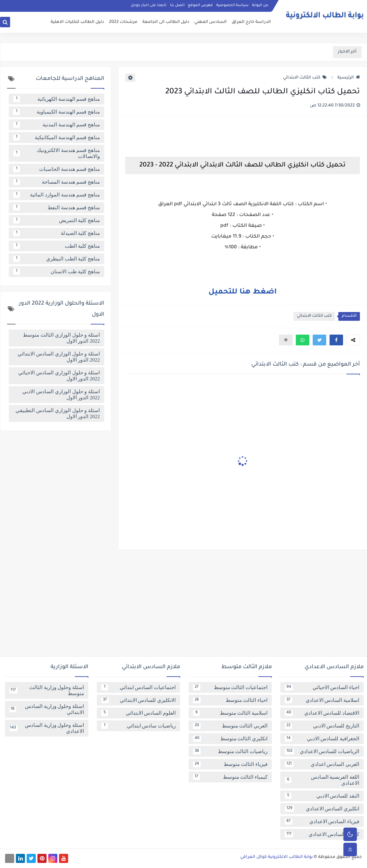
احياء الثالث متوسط (230, 700)
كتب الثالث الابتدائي (305, 78)
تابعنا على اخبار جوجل (149, 5)
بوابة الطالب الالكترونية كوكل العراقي (276, 857)
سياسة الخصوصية (232, 5)
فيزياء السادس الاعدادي (322, 821)
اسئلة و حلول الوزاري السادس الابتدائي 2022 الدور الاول (59, 357)
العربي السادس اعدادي (322, 764)
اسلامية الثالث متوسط (230, 713)
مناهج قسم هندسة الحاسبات (57, 169)
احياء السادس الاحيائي (322, 687)
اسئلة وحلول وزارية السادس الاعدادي (47, 728)
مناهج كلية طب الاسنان (57, 272)
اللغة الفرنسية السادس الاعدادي (322, 780)
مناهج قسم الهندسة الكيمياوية (57, 112)
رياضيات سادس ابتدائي (138, 726)
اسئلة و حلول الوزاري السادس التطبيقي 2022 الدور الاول (58, 413)
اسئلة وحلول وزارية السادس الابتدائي (47, 709)
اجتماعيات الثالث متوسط (230, 687)
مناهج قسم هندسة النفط (57, 208)
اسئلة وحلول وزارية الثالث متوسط (47, 690)
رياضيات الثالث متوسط (230, 751)
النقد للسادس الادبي (322, 796)
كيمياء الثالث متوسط (230, 777)
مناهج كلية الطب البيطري (57, 259)
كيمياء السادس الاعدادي (322, 834)
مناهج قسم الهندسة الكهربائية (57, 99)
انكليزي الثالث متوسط (230, 739)
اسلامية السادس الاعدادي (322, 700)
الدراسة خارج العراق (251, 22)
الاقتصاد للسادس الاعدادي (322, 713)
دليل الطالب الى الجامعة (166, 22)
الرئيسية (349, 78)
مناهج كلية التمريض (57, 220)
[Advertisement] (183, 606)
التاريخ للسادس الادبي (322, 726)
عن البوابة (260, 5)
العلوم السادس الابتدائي (138, 713)
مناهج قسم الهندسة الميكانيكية (57, 137)
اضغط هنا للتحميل (243, 292)
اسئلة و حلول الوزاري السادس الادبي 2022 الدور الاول (61, 395)
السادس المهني (210, 22)
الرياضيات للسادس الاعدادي (322, 751)
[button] (336, 340)
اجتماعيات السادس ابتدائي (138, 687)
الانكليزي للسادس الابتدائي (138, 700)
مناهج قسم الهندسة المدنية (57, 125)
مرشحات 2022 (123, 22)
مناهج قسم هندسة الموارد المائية (57, 195)
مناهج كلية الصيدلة (57, 233)
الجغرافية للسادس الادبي (322, 739)
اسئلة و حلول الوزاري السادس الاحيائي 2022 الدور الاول (59, 376)
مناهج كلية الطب (57, 246)
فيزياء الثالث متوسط (230, 764)
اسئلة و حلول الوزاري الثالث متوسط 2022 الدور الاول (61, 338)
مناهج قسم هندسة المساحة (57, 182)
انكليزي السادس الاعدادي (322, 809)
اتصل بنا (177, 5)
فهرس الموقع (200, 5)
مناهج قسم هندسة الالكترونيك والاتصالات (57, 153)
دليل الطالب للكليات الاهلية (77, 22)
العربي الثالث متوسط (230, 726)
